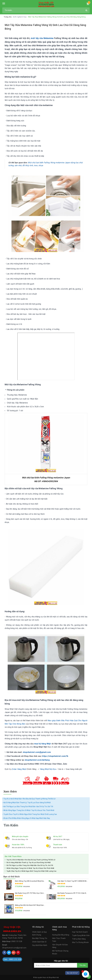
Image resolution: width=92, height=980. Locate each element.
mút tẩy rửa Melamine (42, 38)
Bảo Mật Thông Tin (40, 938)
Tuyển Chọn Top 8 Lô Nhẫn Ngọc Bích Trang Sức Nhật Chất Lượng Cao (30, 814)
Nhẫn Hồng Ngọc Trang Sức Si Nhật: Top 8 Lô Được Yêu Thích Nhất (28, 810)
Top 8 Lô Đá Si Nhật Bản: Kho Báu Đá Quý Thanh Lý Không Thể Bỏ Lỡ (29, 799)
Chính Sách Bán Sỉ (39, 942)
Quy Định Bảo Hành (40, 945)
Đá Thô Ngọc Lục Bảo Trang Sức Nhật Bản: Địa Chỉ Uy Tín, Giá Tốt (28, 806)
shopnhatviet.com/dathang (37, 760)
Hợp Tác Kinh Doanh (80, 932)
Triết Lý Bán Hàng (79, 939)
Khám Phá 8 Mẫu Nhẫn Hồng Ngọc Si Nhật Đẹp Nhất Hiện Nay (26, 818)
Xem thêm (10, 792)
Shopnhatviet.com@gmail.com (14, 948)
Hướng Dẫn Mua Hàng (61, 935)
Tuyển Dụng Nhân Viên (81, 935)
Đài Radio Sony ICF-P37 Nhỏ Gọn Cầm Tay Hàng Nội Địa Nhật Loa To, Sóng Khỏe (45, 893)
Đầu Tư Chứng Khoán (80, 942)
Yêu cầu (82, 965)
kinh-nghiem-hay (20, 17)
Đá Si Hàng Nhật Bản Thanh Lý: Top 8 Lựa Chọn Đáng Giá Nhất (27, 803)
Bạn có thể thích (12, 877)
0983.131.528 (17, 941)
